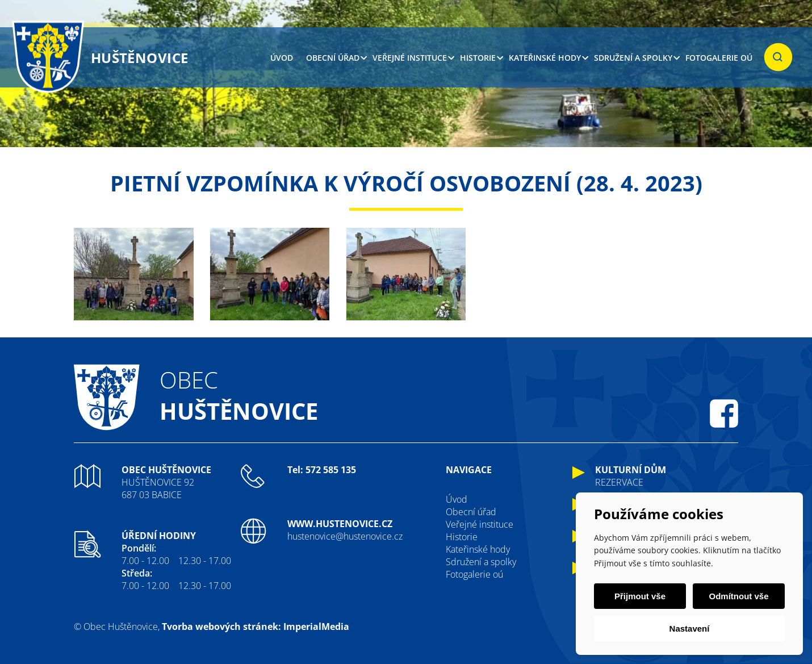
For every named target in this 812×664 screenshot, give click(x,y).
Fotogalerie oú (719, 58)
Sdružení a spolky (633, 58)
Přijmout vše (640, 596)
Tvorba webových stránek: (221, 627)
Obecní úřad (333, 58)
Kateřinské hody (545, 58)
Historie (478, 58)
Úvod (282, 58)
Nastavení (690, 628)
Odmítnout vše (738, 596)
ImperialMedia (316, 627)
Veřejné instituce (410, 58)
